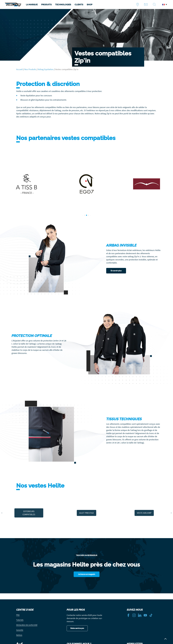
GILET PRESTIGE (86, 513)
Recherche (155, 5)
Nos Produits (30, 69)
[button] (165, 5)
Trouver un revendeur (138, 5)
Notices (19, 635)
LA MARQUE (32, 5)
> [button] (171, 513)
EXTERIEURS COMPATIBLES (29, 513)
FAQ (18, 615)
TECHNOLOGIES (63, 5)
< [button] (2, 513)
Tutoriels (20, 620)
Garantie (20, 630)
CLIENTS (79, 5)
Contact (147, 5)
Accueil (19, 69)
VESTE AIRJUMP (144, 513)
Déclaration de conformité (27, 625)
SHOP (90, 5)
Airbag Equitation (46, 69)
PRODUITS (46, 5)
